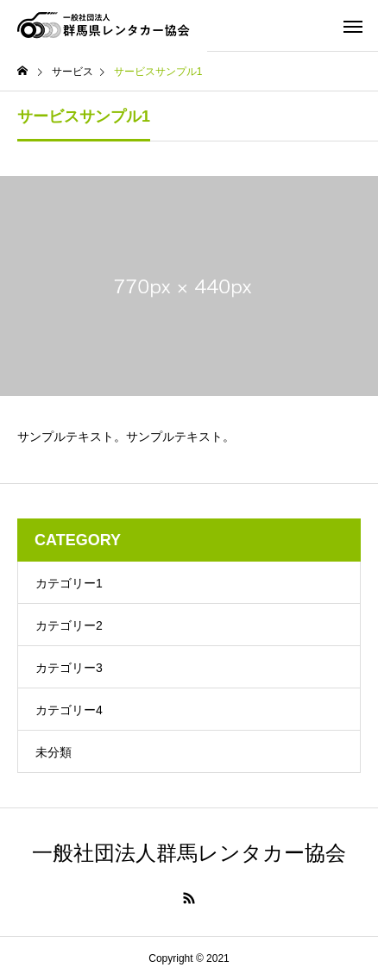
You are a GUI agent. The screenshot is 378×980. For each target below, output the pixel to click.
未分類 (54, 752)
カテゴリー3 (69, 668)
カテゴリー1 (69, 583)
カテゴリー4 (69, 710)
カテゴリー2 (69, 625)
